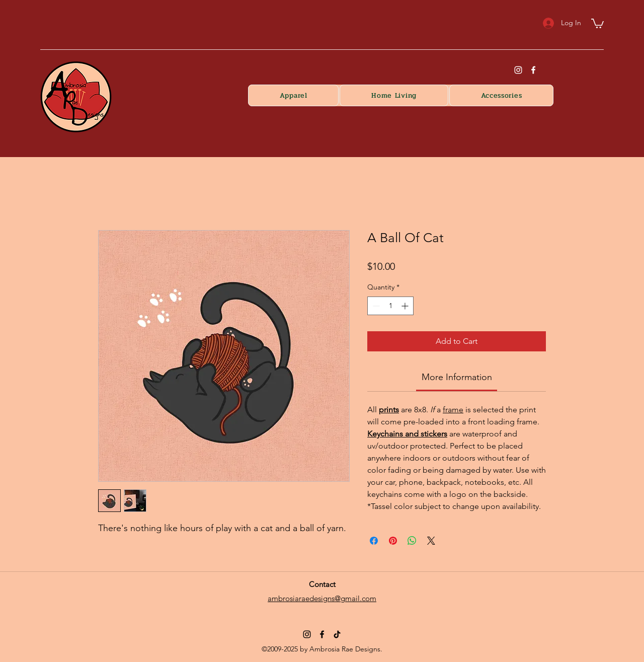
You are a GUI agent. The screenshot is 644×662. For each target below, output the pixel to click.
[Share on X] (431, 541)
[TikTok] (337, 634)
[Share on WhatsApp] (412, 541)
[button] (597, 23)
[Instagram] (307, 634)
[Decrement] (375, 306)
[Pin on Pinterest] (393, 541)
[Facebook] (533, 70)
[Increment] (406, 306)
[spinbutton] (390, 306)
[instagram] (518, 70)
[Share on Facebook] (374, 541)
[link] (457, 377)
